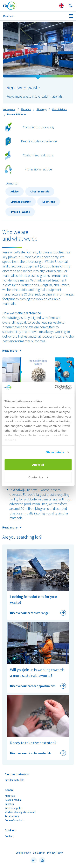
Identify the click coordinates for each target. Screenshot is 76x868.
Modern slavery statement (20, 812)
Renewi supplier (14, 808)
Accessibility (12, 816)
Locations (49, 202)
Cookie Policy (23, 853)
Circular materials (14, 780)
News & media (13, 800)
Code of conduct (14, 820)
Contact (9, 836)
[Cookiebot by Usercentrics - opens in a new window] (55, 387)
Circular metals (40, 191)
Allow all (38, 464)
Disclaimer (39, 853)
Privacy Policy (55, 853)
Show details (55, 452)
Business (9, 16)
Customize (38, 477)
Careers (9, 804)
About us (10, 796)
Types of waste (20, 212)
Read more (10, 350)
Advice (15, 191)
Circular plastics (21, 202)
